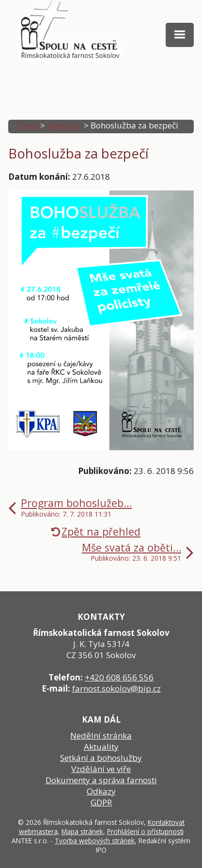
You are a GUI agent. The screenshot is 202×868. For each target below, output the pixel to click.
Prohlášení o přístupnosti (145, 831)
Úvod (28, 125)
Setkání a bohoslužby (101, 758)
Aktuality (64, 125)
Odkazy (101, 791)
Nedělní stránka (101, 735)
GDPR (101, 802)
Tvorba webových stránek (95, 841)
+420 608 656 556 (119, 677)
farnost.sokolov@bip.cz (117, 688)
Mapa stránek (82, 831)
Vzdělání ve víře (101, 769)
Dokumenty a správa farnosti (101, 780)
